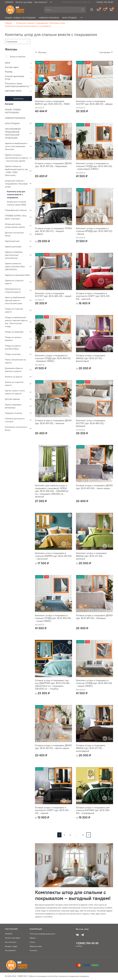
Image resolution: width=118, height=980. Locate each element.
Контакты (33, 950)
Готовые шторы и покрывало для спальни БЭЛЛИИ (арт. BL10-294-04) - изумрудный (93, 810)
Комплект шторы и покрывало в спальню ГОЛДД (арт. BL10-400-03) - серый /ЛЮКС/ (94, 683)
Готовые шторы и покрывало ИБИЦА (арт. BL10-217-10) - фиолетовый (91, 358)
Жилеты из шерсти (14, 377)
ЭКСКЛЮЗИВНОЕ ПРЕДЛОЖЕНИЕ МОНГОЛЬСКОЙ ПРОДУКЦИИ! (13, 133)
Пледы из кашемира (14, 332)
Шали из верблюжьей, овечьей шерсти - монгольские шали (15, 300)
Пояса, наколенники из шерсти (15, 361)
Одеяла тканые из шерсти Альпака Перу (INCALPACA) (15, 266)
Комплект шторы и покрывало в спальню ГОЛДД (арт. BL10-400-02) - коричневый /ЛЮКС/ (94, 166)
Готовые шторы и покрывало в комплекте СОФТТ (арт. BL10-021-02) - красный (93, 296)
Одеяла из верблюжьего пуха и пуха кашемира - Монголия (16, 146)
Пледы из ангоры (13, 354)
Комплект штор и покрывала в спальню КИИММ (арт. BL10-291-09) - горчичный (53, 556)
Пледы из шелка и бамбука (13, 339)
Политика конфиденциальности (42, 934)
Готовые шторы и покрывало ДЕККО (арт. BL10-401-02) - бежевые (94, 617)
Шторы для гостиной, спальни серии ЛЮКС (17, 203)
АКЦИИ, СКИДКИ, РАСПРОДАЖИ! (20, 18)
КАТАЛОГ (9, 2)
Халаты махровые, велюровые (13, 406)
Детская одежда (12, 399)
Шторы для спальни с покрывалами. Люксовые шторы (41, 23)
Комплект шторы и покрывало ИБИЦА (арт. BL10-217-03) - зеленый (91, 556)
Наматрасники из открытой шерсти (13, 290)
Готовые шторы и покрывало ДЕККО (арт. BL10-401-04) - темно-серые (94, 487)
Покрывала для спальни (16, 210)
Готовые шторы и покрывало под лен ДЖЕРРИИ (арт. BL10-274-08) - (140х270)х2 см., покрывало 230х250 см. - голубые (53, 685)
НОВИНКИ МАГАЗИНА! (49, 18)
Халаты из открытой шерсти (14, 384)
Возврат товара (11, 946)
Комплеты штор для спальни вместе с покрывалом (16, 194)
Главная (8, 23)
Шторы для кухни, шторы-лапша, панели (15, 226)
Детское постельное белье (14, 234)
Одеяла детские (12, 241)
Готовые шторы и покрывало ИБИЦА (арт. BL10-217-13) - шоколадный (91, 748)
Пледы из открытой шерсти (14, 310)
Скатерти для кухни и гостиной (15, 420)
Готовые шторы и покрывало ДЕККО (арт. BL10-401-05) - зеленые (53, 422)
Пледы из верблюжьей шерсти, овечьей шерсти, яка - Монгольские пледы (16, 322)
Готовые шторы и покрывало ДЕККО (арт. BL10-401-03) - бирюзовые (53, 165)
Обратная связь (36, 946)
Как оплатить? (41, 2)
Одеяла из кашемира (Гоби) (17, 275)
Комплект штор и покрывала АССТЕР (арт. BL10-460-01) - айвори (94, 103)
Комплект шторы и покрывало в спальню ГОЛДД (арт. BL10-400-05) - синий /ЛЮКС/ (53, 618)
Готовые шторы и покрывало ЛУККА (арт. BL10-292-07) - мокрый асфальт (53, 231)
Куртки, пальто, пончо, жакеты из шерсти (15, 392)
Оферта (33, 938)
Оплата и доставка (24, 2)
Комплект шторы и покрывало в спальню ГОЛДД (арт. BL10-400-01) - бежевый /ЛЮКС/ (53, 358)
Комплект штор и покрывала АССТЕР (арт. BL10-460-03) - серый (53, 295)
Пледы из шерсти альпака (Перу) (13, 347)
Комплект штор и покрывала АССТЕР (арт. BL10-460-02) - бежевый (91, 423)
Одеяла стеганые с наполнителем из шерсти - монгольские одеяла (16, 158)
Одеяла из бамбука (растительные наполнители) (14, 255)
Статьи (32, 942)
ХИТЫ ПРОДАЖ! (70, 18)
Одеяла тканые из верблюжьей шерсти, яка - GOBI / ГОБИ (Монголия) (16, 171)
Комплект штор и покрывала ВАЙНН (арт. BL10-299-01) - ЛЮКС (52, 103)
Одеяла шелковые (13, 247)
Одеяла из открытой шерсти (14, 282)
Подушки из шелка (13, 413)
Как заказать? (10, 950)
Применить (18, 99)
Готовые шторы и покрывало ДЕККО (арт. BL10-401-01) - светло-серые (53, 747)
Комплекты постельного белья (16, 428)
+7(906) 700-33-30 (104, 2)
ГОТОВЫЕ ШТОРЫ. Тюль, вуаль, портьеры (16, 217)
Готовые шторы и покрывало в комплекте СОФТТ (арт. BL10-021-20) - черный (52, 810)
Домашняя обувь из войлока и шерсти (14, 370)
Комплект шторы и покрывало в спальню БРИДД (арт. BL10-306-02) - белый (94, 231)
